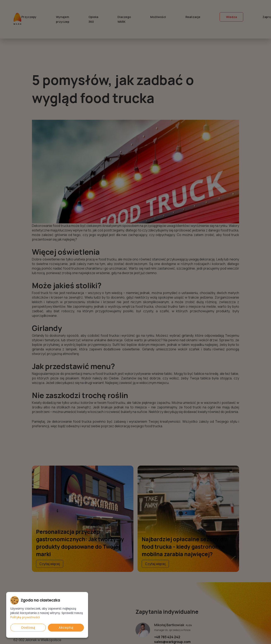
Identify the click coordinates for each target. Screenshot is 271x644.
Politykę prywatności (25, 617)
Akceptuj (66, 628)
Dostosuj (28, 628)
